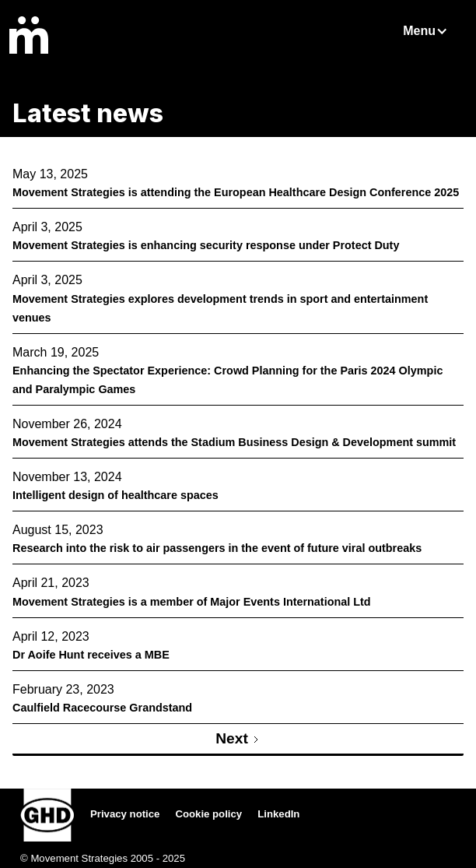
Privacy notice (125, 814)
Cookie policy (208, 814)
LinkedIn (278, 814)
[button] (433, 31)
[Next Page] (238, 740)
